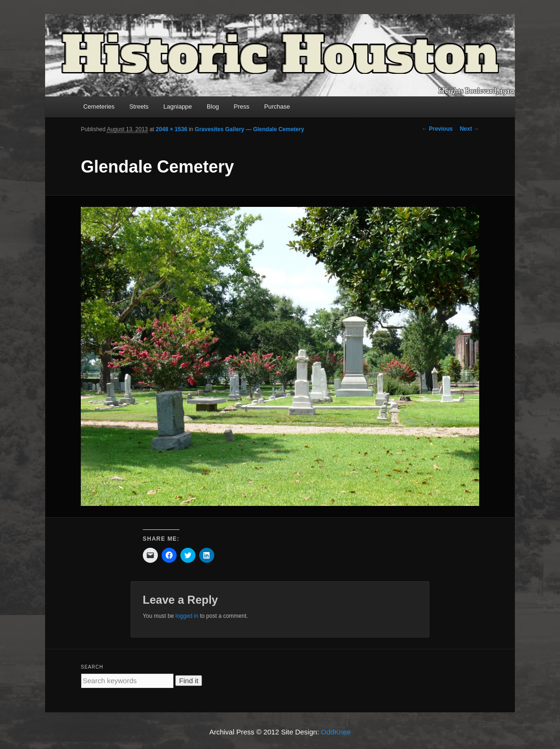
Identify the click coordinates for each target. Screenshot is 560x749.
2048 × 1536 (171, 129)
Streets (139, 106)
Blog (213, 106)
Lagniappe (178, 106)
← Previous (437, 129)
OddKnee (336, 732)
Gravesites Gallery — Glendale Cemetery (250, 129)
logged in (187, 616)
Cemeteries (99, 106)
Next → (470, 129)
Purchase (277, 106)
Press (242, 106)
